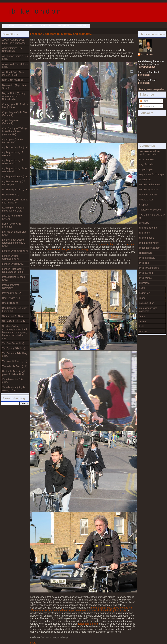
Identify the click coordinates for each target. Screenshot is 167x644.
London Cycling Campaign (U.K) (11, 257)
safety (142, 316)
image (142, 298)
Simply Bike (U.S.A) (12, 316)
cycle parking (146, 273)
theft (141, 326)
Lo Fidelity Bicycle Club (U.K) (14, 233)
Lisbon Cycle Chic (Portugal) (12, 225)
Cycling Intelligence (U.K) (15, 177)
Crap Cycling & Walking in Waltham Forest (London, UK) (14, 131)
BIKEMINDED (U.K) (13, 80)
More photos (64, 26)
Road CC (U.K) (10, 303)
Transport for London (150, 210)
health (142, 288)
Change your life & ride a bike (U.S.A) (15, 106)
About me (29, 26)
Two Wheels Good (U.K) (15, 366)
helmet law (145, 293)
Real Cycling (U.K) (12, 298)
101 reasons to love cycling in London (149, 153)
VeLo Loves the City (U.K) (13, 381)
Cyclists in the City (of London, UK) (13, 183)
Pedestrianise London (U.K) (13, 278)
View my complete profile (151, 89)
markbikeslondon (147, 67)
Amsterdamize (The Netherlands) (12, 50)
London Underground (150, 185)
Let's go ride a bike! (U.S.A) (12, 217)
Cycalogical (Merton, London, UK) (13, 141)
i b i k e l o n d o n (35, 11)
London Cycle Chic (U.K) (15, 251)
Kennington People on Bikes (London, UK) (14, 209)
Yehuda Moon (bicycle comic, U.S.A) (14, 389)
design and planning (88, 624)
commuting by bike (149, 243)
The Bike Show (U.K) (13, 343)
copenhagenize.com (150, 248)
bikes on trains (147, 238)
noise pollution (147, 303)
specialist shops (107, 244)
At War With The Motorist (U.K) (15, 66)
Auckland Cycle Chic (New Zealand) (13, 74)
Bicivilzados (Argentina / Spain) (15, 87)
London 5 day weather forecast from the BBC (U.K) (14, 243)
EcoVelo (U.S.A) (11, 195)
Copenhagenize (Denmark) (10, 122)
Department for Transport (152, 175)
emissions (144, 283)
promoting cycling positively (148, 310)
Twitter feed (81, 26)
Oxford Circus (146, 200)
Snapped (144, 205)
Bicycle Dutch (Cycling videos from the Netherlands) (14, 96)
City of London (147, 164)
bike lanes (144, 233)
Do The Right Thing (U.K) (15, 190)
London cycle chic (148, 190)
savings (143, 321)
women (143, 331)
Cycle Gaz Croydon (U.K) (15, 147)
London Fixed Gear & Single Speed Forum (13, 270)
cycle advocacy (147, 258)
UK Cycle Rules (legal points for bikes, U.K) (14, 373)
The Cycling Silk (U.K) (14, 348)
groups (130, 244)
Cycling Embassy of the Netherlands (14, 170)
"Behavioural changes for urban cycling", (68, 249)
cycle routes (145, 278)
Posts (144, 101)
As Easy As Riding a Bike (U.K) (15, 58)
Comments (147, 106)
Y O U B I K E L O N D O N (152, 216)
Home (11, 26)
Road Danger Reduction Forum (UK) (15, 310)
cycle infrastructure (149, 268)
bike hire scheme (148, 228)
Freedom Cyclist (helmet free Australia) (15, 201)
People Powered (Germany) (11, 286)
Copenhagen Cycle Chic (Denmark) (15, 114)
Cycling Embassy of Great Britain (12, 162)
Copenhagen (146, 169)
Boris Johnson (147, 159)
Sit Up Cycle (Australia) (14, 321)
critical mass (146, 253)
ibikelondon (147, 54)
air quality (144, 223)
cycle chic (144, 263)
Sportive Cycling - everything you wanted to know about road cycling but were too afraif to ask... (15, 332)
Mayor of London (148, 195)
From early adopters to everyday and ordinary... (61, 34)
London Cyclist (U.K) (13, 264)
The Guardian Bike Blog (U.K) (15, 355)
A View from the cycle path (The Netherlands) (14, 41)
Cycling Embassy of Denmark (12, 154)
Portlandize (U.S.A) (12, 293)
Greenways (145, 180)
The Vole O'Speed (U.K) (15, 361)
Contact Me (46, 26)
